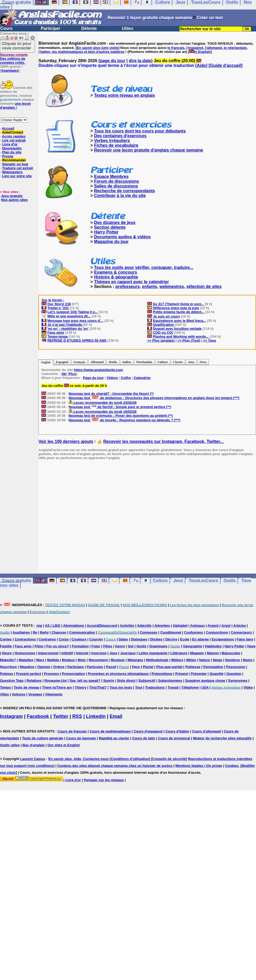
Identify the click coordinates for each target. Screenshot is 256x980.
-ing (39, 626)
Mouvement (98, 660)
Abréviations (74, 626)
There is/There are (57, 687)
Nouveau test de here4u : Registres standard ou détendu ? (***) (124, 420)
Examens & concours (116, 272)
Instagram (11, 716)
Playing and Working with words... (181, 336)
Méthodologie (157, 660)
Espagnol (62, 362)
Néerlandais (144, 362)
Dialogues (139, 639)
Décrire (171, 639)
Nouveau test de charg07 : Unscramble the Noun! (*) (111, 394)
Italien (127, 362)
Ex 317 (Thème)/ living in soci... (178, 304)
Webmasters (12, 172)
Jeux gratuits (12, 196)
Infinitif (67, 653)
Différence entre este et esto (176, 308)
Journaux (128, 653)
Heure (7, 653)
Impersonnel (48, 653)
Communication (82, 632)
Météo (191, 660)
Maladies (26, 660)
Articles (240, 626)
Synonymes (238, 681)
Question (234, 674)
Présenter (199, 674)
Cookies (232, 766)
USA (205, 687)
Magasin (197, 653)
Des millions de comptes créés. (14, 59)
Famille (6, 646)
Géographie (192, 646)
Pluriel (148, 667)
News (203, 362)
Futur (96, 646)
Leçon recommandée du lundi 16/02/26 (103, 412)
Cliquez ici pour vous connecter (17, 45)
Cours (6, 28)
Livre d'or (10, 144)
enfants (150, 287)
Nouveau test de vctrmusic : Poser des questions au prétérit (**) (121, 416)
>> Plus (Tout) (189, 340)
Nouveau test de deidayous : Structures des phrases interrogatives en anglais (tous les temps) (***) (154, 398)
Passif (111, 667)
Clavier (178, 362)
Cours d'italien (177, 731)
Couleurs (79, 639)
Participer (51, 28)
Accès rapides (14, 136)
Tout (139, 687)
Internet (82, 653)
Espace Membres (111, 177)
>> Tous (210, 340)
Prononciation (73, 674)
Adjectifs (144, 626)
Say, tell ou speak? (85, 681)
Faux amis (56, 333)
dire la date (140, 61)
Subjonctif (147, 681)
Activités (127, 626)
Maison (213, 653)
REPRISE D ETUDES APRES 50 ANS (77, 340)
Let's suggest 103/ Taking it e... (73, 312)
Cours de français (72, 731)
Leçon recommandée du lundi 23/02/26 (103, 403)
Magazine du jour (111, 242)
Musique (118, 660)
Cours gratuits (17, 581)
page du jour (113, 61)
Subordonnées (170, 681)
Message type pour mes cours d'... (75, 321)
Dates (123, 639)
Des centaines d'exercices (120, 136)
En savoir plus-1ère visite (98, 48)
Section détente (110, 227)
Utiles (128, 28)
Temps (5, 687)
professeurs (128, 287)
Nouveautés (12, 148)
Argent (213, 626)
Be (35, 632)
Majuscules (231, 653)
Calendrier (142, 378)
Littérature (179, 653)
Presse (8, 156)
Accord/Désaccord (102, 626)
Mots (82, 660)
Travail (173, 687)
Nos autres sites (14, 200)
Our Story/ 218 (59, 304)
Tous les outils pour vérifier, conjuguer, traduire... (144, 267)
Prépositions (162, 674)
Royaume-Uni (56, 681)
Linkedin (96, 716)
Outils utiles (10, 745)
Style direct (126, 681)
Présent (182, 674)
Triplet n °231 (58, 308)
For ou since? (58, 646)
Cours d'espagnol (148, 731)
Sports (109, 681)
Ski (64, 374)
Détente (89, 28)
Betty (44, 632)
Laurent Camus (33, 759)
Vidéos (112, 378)
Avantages (10, 70)
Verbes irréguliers (112, 141)
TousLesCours (203, 581)
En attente (201, 639)
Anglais (46, 362)
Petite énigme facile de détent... (179, 312)
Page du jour (93, 378)
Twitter (61, 716)
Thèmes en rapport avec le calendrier (131, 282)
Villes (5, 694)
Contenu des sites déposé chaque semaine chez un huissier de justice (115, 766)
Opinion (44, 667)
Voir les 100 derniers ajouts (66, 441)
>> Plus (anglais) (161, 340)
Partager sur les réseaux (104, 780)
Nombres (232, 660)
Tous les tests (121, 687)
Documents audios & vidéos (122, 237)
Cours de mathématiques (110, 731)
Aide (201, 65)
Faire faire (245, 639)
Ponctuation (213, 667)
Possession (236, 667)
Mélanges (135, 660)
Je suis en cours (167, 316)
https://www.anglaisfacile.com (98, 370)
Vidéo (248, 687)
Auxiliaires (21, 632)
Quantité (216, 674)
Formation (80, 646)
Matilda (53, 660)
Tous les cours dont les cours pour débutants (140, 131)
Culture (163, 362)
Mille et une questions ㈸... (69, 316)
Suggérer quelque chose (205, 681)
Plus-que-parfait (169, 667)
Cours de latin (144, 738)
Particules (95, 667)
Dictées (156, 639)
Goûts (141, 646)
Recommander (14, 160)
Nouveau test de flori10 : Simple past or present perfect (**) (120, 407)
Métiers (177, 660)
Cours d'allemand (207, 731)
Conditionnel (171, 632)
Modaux (68, 660)
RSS (77, 716)
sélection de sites (204, 287)
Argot (226, 626)
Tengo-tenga (58, 336)
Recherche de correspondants (124, 191)
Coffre (126, 378)
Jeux (191, 362)
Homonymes (25, 653)
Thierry (80, 687)
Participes (75, 667)
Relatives (34, 681)
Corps (64, 639)
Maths (113, 362)
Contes (6, 639)
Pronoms (51, 674)
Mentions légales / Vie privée (199, 766)
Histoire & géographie (116, 277)
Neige (217, 660)
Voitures (19, 694)
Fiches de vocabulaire (116, 145)
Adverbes (162, 626)
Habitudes (213, 646)
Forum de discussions (116, 181)
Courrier (96, 639)
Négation (27, 667)
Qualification (164, 325)
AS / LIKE (53, 626)
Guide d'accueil (226, 65)
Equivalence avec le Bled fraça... (179, 321)
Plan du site (12, 152)
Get (131, 646)
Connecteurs (241, 632)
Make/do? (8, 660)
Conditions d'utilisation (130, 759)
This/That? (98, 687)
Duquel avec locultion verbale (177, 329)
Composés (149, 632)
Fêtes (108, 646)
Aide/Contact (12, 132)
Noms (248, 660)
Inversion (99, 653)
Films (39, 646)
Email (116, 716)
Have (251, 646)
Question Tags (12, 681)
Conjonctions (217, 632)
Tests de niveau (27, 687)
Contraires (47, 639)
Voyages (35, 694)
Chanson (59, 632)
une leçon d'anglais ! (15, 106)
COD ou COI (163, 333)
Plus (72, 374)
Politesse (193, 667)
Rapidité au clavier (114, 738)
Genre (120, 646)
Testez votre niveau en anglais (124, 95)
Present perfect (29, 674)
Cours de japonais (81, 738)
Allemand (97, 362)
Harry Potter (106, 232)
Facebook (38, 716)
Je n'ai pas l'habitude (65, 325)
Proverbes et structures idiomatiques (118, 674)
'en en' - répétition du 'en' (68, 329)
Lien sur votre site (17, 176)
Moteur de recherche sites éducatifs (222, 738)
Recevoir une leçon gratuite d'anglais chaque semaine (149, 150)
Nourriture (8, 667)
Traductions (155, 687)
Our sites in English (64, 745)
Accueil (8, 128)
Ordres (59, 667)
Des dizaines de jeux (115, 223)
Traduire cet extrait (17, 168)
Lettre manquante (153, 653)
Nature (205, 660)
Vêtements (54, 694)
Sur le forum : (53, 300)
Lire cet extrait (14, 140)
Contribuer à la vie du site (120, 196)
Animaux (198, 626)
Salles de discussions (116, 186)
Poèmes (7, 674)
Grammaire (158, 646)
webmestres (172, 287)
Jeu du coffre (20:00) (178, 61)
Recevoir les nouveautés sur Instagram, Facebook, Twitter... (163, 441)
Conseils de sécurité (169, 759)
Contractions (25, 639)
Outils (230, 581)
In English (202, 52)
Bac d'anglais (33, 745)
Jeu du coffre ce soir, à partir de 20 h (74, 386)
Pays (136, 667)
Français (79, 362)
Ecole (185, 639)
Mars (40, 660)
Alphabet (180, 626)
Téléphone (190, 687)
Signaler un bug (15, 164)
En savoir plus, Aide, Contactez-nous (78, 759)
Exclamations (223, 639)
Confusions (194, 632)
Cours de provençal (174, 738)
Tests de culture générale (43, 738)
